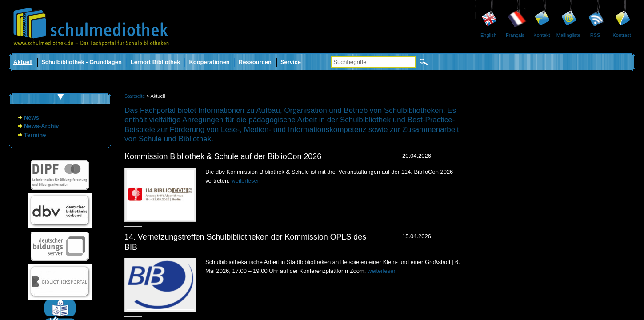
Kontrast (622, 35)
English (488, 35)
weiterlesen (246, 181)
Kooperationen (209, 62)
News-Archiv (41, 126)
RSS (595, 35)
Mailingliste (568, 35)
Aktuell (23, 62)
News (32, 118)
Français (515, 35)
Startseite (135, 96)
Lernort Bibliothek (156, 62)
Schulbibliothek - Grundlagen (82, 62)
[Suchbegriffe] (373, 62)
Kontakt (542, 35)
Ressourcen (255, 62)
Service (291, 62)
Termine (35, 135)
